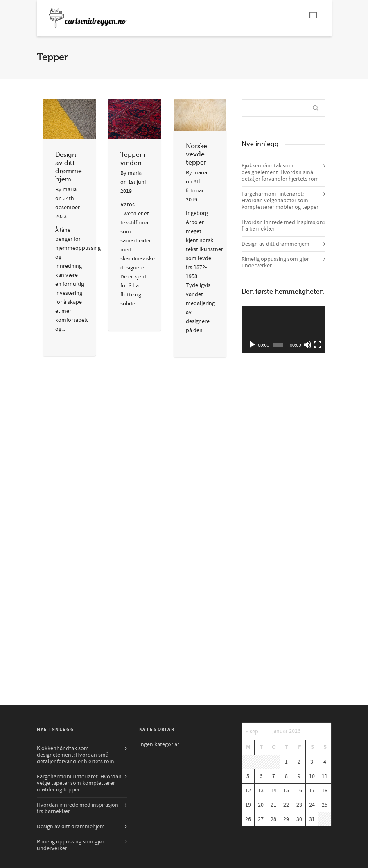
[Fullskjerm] (318, 345)
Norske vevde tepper (196, 154)
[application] (283, 329)
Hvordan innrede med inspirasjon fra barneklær (282, 226)
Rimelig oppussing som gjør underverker (275, 262)
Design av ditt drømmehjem (275, 244)
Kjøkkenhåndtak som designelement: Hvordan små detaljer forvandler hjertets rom (280, 172)
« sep (252, 732)
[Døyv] (307, 345)
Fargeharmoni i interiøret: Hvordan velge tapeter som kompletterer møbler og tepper (280, 201)
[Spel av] (252, 345)
